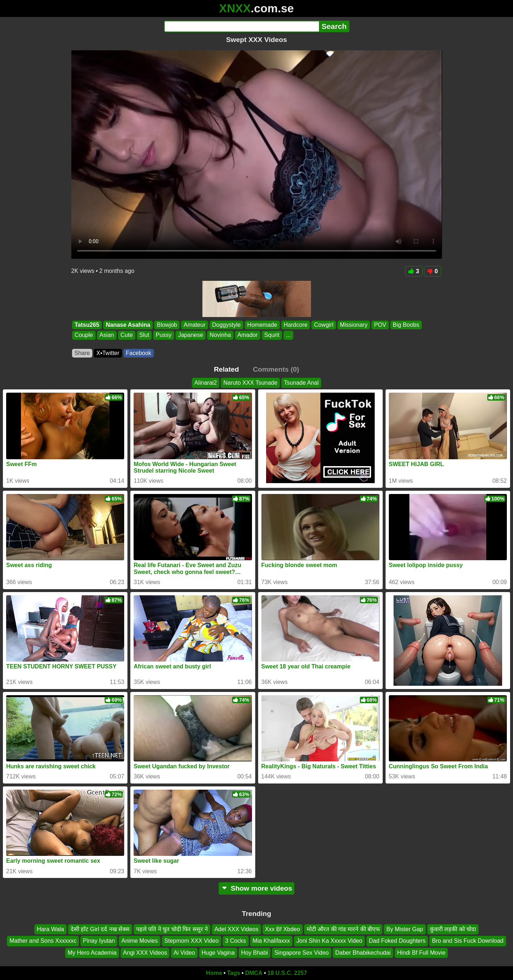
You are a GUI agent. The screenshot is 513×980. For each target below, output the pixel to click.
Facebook (139, 353)
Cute (126, 335)
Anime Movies (139, 941)
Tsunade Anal (301, 383)
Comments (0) (276, 369)
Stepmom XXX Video (192, 941)
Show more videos (256, 888)
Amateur (194, 325)
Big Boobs (406, 325)
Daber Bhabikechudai (363, 953)
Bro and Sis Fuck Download (468, 941)
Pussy (164, 335)
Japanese (190, 335)
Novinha (220, 335)
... (288, 335)
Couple (84, 335)
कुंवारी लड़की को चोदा (453, 929)
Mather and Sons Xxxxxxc (43, 941)
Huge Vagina (218, 953)
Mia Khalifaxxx (271, 941)
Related (226, 369)
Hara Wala (51, 929)
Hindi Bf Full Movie (421, 953)
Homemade (262, 325)
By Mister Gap (405, 929)
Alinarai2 (206, 383)
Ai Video (184, 953)
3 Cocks (236, 941)
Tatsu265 (87, 325)
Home (214, 973)
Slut (144, 335)
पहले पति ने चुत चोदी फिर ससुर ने (172, 929)
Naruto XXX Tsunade (250, 383)
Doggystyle (226, 325)
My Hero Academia (92, 953)
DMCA (254, 973)
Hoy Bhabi (255, 953)
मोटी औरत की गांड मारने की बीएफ (343, 929)
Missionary (353, 325)
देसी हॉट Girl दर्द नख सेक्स (100, 929)
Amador (247, 335)
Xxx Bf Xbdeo (283, 929)
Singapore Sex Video (302, 953)
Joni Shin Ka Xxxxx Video (329, 941)
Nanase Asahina (128, 325)
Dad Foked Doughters (397, 941)
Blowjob (167, 325)
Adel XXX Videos (236, 929)
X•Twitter (108, 353)
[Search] (242, 26)
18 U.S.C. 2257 (287, 973)
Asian (106, 335)
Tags (234, 973)
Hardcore (295, 325)
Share (82, 353)
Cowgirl (323, 325)
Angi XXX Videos (145, 953)
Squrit (272, 335)
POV (380, 325)
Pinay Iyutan (99, 941)
